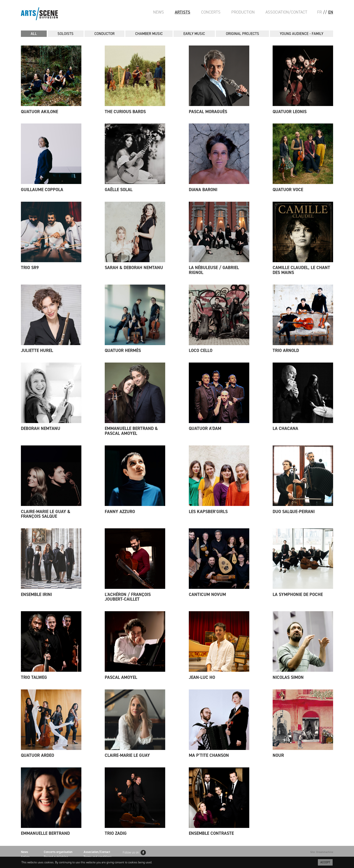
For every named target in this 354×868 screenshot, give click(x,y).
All (34, 34)
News (159, 12)
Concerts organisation (58, 852)
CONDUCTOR (104, 34)
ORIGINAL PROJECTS (243, 34)
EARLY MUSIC (194, 34)
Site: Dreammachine (322, 852)
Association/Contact (286, 12)
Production (243, 12)
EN (331, 12)
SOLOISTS (66, 34)
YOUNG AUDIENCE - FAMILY (302, 34)
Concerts (211, 12)
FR (319, 12)
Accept (325, 862)
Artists (183, 12)
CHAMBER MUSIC (149, 34)
